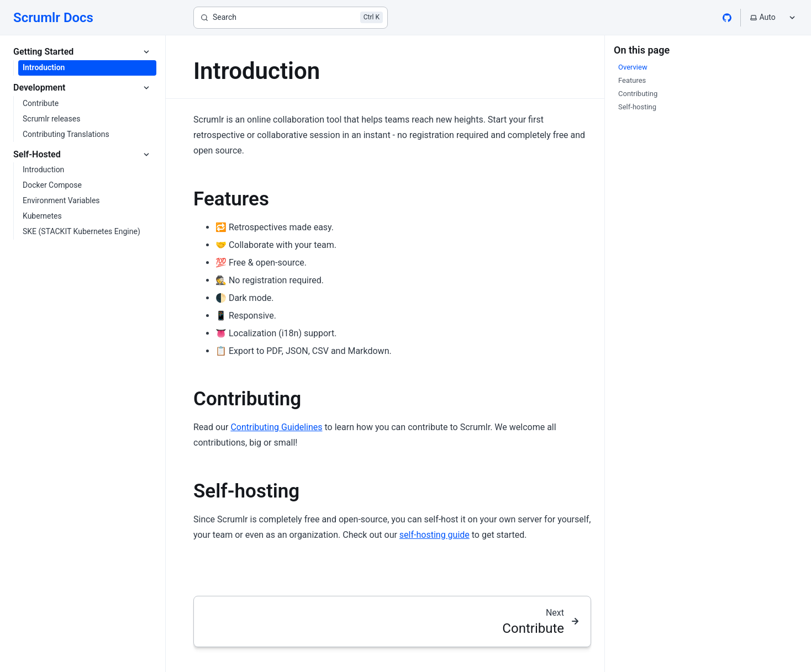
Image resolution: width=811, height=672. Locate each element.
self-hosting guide (435, 535)
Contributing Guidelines (276, 427)
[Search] (291, 18)
